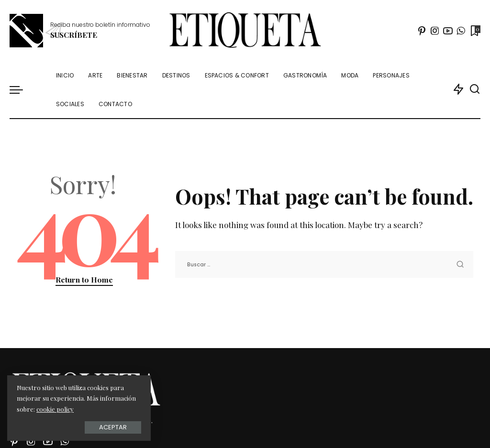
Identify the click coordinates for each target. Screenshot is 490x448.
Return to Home (84, 279)
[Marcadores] (475, 31)
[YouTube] (448, 31)
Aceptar (113, 427)
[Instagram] (435, 31)
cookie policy (55, 409)
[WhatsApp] (461, 31)
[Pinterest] (422, 31)
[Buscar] (475, 89)
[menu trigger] (21, 89)
